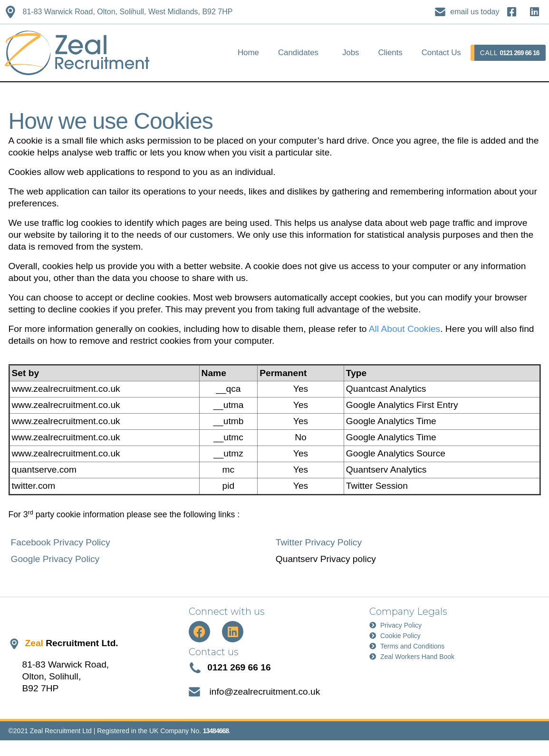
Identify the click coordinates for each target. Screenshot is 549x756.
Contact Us (441, 53)
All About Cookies (405, 329)
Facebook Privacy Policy (61, 542)
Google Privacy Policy (55, 559)
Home (248, 53)
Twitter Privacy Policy (319, 542)
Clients (390, 53)
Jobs (351, 53)
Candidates (298, 53)
